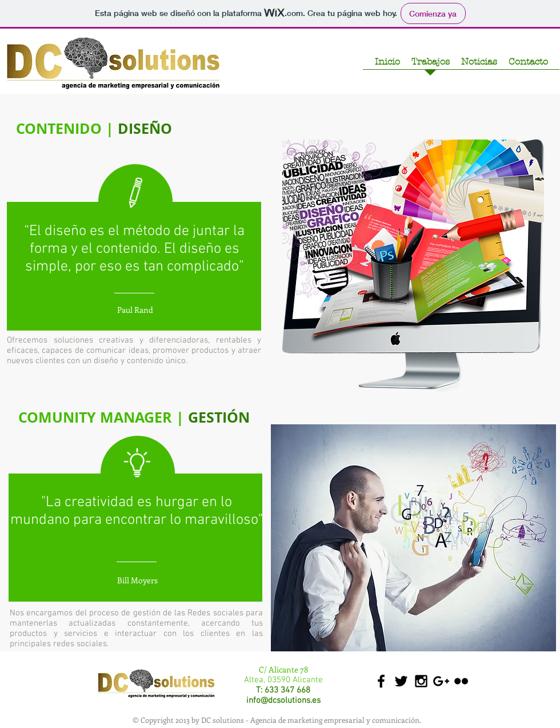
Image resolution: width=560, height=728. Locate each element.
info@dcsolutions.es (283, 701)
